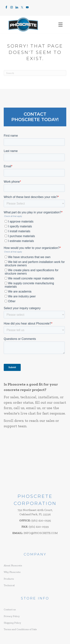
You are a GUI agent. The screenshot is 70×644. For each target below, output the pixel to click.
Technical (9, 585)
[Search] (35, 73)
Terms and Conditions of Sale (20, 629)
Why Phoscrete (12, 572)
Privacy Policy (12, 616)
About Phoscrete (13, 565)
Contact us (10, 609)
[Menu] (60, 25)
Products (9, 579)
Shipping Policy (12, 623)
